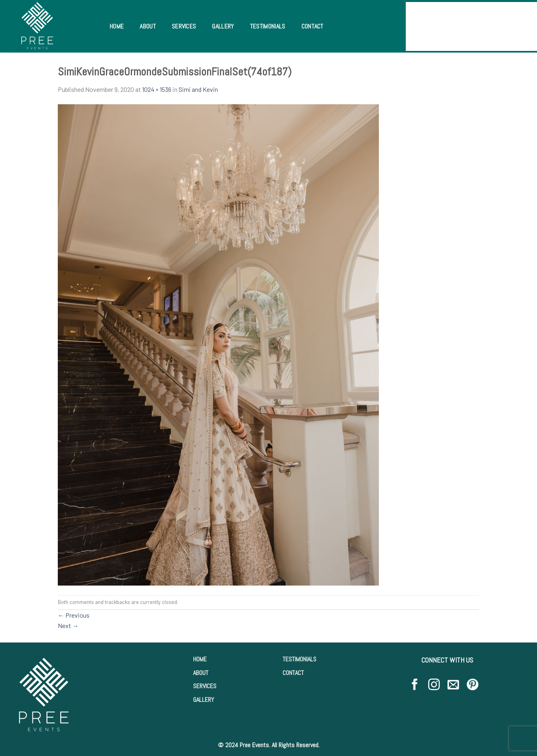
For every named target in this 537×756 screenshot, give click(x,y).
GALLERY (203, 700)
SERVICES (205, 686)
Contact (312, 26)
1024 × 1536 (157, 89)
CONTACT (293, 673)
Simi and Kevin (198, 89)
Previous (74, 615)
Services (184, 26)
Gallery (223, 26)
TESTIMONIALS (299, 659)
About (148, 26)
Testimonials (268, 26)
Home (117, 26)
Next (68, 625)
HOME (200, 659)
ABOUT (201, 673)
